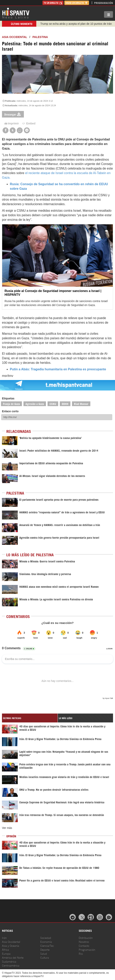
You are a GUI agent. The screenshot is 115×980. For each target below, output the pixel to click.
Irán (4, 938)
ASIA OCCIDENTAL (14, 37)
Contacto (84, 945)
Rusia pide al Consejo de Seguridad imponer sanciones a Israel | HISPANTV (53, 293)
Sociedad (46, 938)
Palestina (40, 37)
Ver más (7, 828)
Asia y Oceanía (11, 945)
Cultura (45, 957)
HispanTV (16, 13)
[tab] (30, 718)
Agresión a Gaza (35, 404)
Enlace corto (10, 411)
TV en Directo (53, 3)
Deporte (45, 949)
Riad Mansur (81, 404)
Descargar (13, 114)
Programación (104, 3)
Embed (29, 123)
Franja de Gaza (11, 404)
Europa (6, 953)
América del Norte (13, 957)
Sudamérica (9, 961)
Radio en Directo (77, 3)
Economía (46, 942)
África (5, 949)
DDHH (65, 404)
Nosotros (84, 942)
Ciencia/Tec (47, 945)
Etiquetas (8, 398)
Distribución (86, 938)
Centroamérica (11, 965)
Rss (81, 953)
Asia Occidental (11, 942)
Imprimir (11, 123)
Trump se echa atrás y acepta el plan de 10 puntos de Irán (76, 24)
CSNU (53, 404)
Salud (44, 953)
